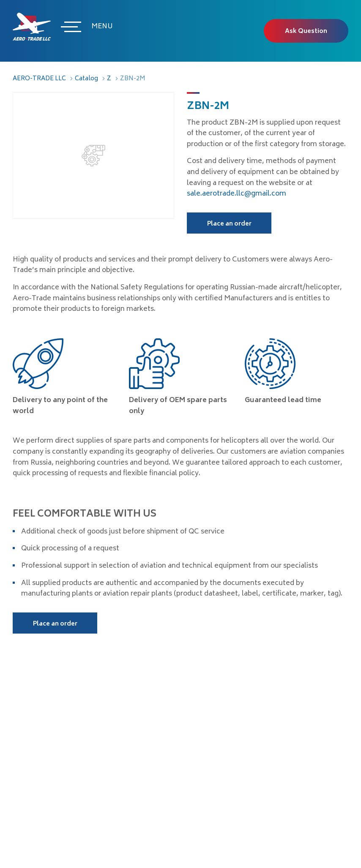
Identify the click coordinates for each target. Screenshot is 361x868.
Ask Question (306, 31)
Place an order (229, 224)
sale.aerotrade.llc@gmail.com (237, 194)
